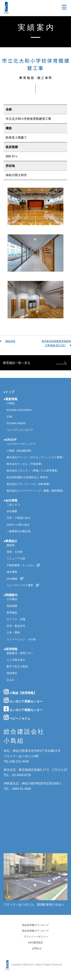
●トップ (9, 392)
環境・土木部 (15, 552)
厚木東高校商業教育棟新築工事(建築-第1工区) (56, 343)
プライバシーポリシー (36, 937)
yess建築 (15, 579)
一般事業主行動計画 (19, 531)
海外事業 (12, 572)
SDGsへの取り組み (18, 525)
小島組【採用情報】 (20, 692)
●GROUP (10, 440)
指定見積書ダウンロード (35, 931)
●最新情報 (11, 399)
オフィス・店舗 (16, 619)
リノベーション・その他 (21, 639)
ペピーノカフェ (17, 717)
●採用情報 (11, 649)
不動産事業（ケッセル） (23, 565)
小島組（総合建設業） (20, 451)
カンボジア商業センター (23, 700)
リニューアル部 (16, 558)
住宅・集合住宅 (16, 626)
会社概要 (12, 511)
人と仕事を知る (16, 660)
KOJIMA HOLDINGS (19, 410)
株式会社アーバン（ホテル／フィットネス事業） (36, 457)
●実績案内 (11, 595)
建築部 (11, 545)
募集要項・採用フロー (20, 653)
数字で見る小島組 (17, 666)
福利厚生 (12, 673)
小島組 (11, 403)
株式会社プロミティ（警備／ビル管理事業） (33, 471)
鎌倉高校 (10, 341)
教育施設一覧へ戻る (17, 363)
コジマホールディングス (21, 444)
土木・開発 (13, 632)
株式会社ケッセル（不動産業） (25, 464)
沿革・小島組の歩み (19, 518)
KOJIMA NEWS (16, 423)
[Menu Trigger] (64, 7)
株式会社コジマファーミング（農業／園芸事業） (36, 491)
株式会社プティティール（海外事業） (29, 484)
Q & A (10, 680)
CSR (9, 417)
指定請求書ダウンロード (35, 925)
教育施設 (12, 613)
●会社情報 (11, 500)
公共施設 (12, 599)
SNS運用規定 (35, 943)
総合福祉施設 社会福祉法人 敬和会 (27, 477)
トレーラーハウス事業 (23, 585)
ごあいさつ (13, 505)
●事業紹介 (11, 541)
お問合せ (37, 949)
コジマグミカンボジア (20, 430)
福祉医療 (12, 606)
